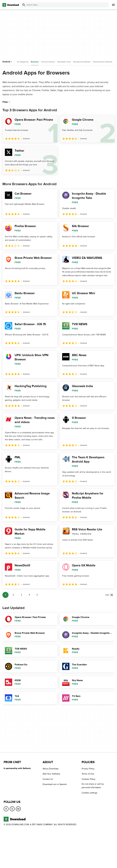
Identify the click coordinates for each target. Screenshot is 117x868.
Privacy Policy (88, 769)
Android (8, 62)
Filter (6, 102)
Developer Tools (64, 62)
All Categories (23, 62)
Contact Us (48, 779)
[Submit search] (24, 5)
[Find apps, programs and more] (65, 5)
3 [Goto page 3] (21, 595)
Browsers (35, 62)
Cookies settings (90, 793)
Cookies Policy (89, 779)
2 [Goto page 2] (13, 595)
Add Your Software (51, 774)
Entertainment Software (103, 62)
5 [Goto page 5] (37, 595)
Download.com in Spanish (55, 784)
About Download (51, 769)
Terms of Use (88, 774)
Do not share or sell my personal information (93, 786)
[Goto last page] (109, 595)
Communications (48, 62)
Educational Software (82, 62)
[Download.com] (11, 5)
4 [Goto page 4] (29, 595)
